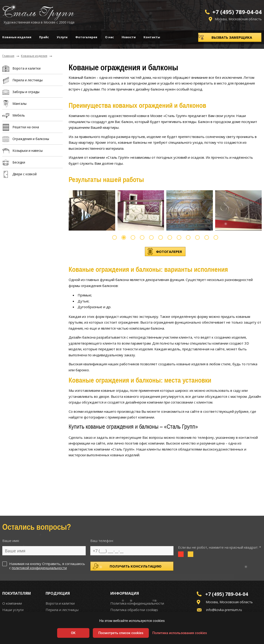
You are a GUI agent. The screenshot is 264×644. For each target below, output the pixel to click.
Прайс (44, 37)
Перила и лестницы (62, 610)
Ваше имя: (11, 541)
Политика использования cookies (180, 633)
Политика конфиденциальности (137, 603)
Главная (8, 56)
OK (73, 633)
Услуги (62, 37)
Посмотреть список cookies (121, 633)
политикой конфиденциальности (39, 568)
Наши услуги (13, 610)
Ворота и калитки (60, 603)
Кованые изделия (17, 37)
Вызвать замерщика (232, 37)
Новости (129, 37)
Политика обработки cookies (134, 610)
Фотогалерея (86, 37)
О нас (109, 37)
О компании (12, 603)
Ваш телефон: (102, 541)
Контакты (152, 37)
